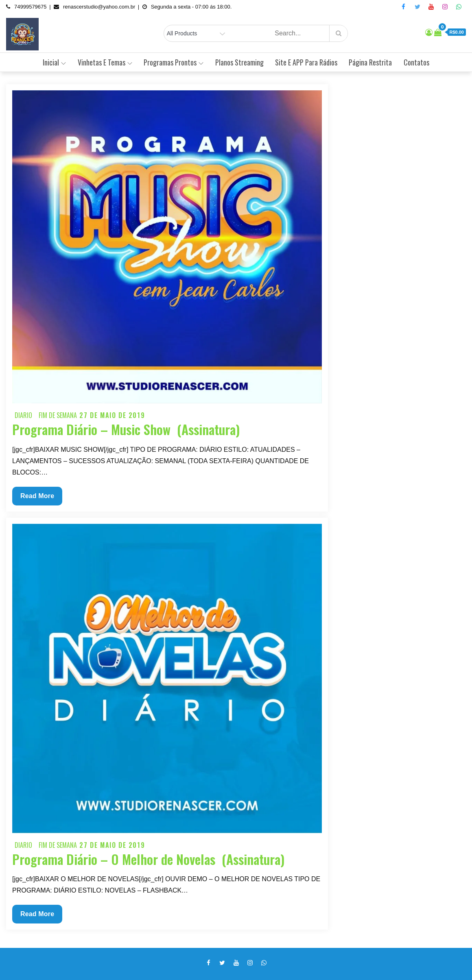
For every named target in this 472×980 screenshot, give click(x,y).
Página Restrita (370, 62)
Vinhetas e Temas (105, 62)
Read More (40, 498)
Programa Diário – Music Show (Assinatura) (126, 429)
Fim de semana (58, 415)
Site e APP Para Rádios (306, 62)
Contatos (416, 62)
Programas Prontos (174, 62)
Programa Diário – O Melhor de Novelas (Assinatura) (148, 859)
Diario (23, 415)
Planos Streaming (239, 62)
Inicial (54, 62)
